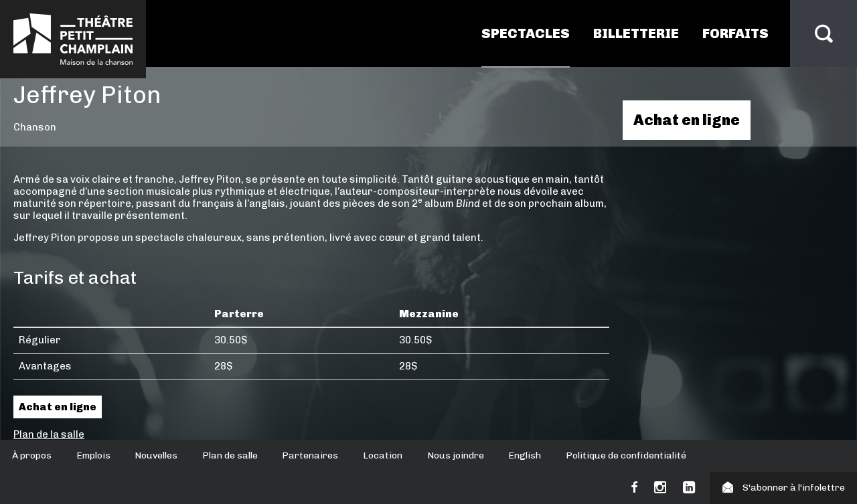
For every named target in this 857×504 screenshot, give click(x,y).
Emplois (93, 455)
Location (383, 455)
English (525, 455)
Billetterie (636, 33)
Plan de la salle (49, 434)
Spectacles (526, 33)
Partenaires (310, 455)
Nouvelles (156, 455)
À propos (32, 455)
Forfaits (735, 33)
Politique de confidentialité (626, 455)
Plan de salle (230, 455)
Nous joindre (456, 455)
